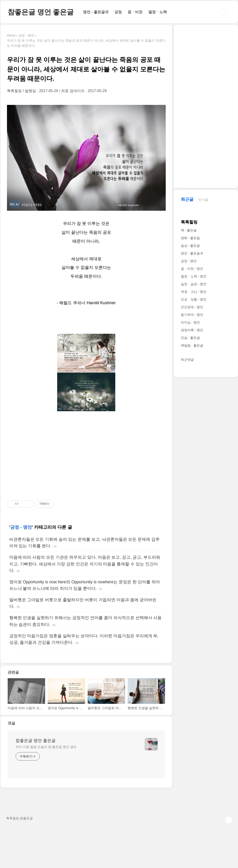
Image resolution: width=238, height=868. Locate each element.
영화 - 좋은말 (190, 238)
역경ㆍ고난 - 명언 (194, 292)
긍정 (118, 12)
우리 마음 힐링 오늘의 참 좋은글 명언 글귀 (46, 747)
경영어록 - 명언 (192, 330)
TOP (228, 820)
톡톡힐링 (189, 222)
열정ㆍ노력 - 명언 (194, 276)
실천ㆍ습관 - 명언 (194, 284)
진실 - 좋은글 (190, 338)
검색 (223, 12)
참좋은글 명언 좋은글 (41, 12)
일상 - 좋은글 (190, 246)
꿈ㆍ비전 (135, 12)
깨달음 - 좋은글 (192, 345)
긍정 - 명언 (21, 527)
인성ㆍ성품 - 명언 (194, 299)
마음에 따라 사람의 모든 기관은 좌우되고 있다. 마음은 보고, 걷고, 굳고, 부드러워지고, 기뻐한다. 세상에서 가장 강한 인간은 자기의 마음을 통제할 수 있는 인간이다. (85, 564)
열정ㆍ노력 (158, 12)
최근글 (187, 199)
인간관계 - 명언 (192, 307)
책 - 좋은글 (189, 230)
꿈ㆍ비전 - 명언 (192, 269)
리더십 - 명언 (190, 322)
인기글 (203, 200)
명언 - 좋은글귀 (96, 12)
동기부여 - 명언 (192, 315)
